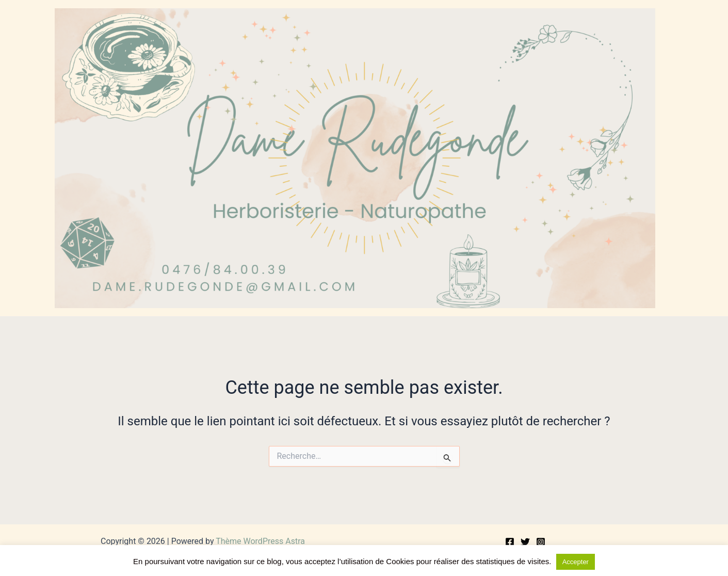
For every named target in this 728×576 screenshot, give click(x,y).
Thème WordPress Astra (260, 541)
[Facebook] (510, 542)
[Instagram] (541, 542)
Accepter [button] (576, 562)
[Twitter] (525, 542)
